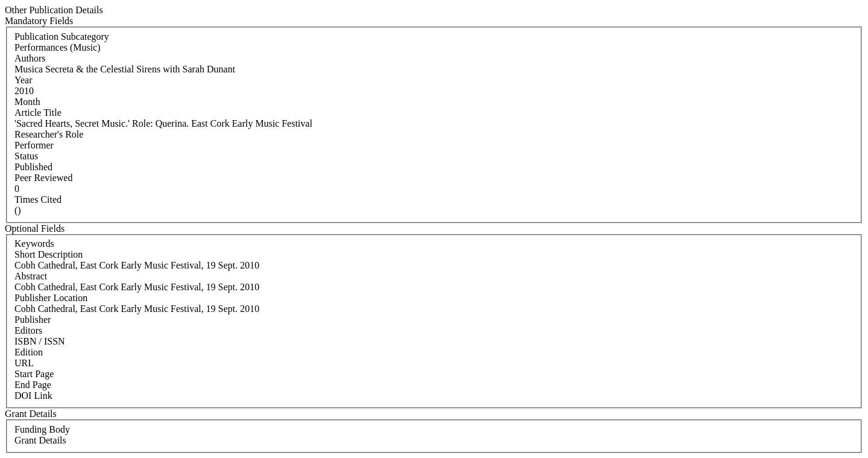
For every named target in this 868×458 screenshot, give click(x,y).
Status (26, 156)
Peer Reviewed (43, 178)
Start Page (34, 374)
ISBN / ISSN (40, 341)
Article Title (38, 113)
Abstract (31, 276)
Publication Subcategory (62, 37)
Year (23, 80)
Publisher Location (51, 298)
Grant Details (40, 440)
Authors (30, 58)
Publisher (33, 320)
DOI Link (33, 396)
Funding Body (42, 429)
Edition (29, 352)
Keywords (34, 243)
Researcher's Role (49, 134)
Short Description (49, 254)
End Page (33, 385)
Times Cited (38, 199)
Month (27, 102)
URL (24, 363)
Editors (28, 330)
